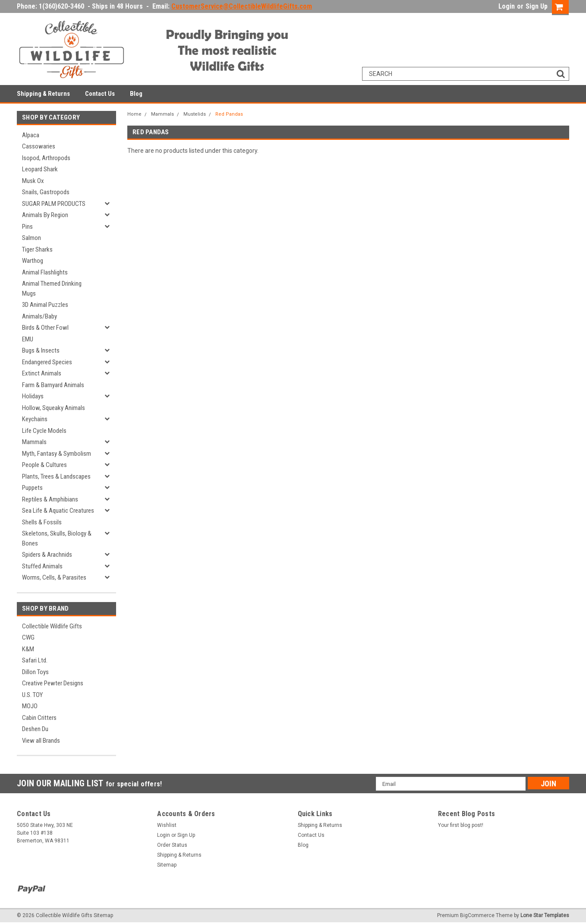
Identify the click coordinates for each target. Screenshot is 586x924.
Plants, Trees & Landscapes (56, 476)
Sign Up (537, 6)
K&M (28, 649)
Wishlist (167, 825)
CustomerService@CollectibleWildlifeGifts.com (242, 6)
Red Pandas (229, 114)
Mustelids (195, 114)
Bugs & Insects (41, 350)
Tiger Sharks (37, 249)
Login (507, 6)
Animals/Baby (39, 316)
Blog (136, 94)
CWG (28, 637)
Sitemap (167, 865)
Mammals (34, 442)
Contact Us (100, 94)
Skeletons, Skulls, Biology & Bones (57, 538)
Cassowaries (39, 146)
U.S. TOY (32, 695)
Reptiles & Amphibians (50, 499)
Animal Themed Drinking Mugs (52, 289)
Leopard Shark (40, 169)
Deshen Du (35, 729)
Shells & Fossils (42, 522)
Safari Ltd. (35, 660)
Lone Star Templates (545, 915)
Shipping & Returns (43, 94)
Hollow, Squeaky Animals (54, 408)
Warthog (33, 261)
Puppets (32, 488)
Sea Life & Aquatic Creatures (58, 511)
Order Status (172, 845)
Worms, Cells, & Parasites (54, 577)
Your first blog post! (461, 825)
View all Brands (41, 741)
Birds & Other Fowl (45, 328)
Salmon (32, 238)
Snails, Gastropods (46, 192)
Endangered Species (47, 362)
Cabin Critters (39, 718)
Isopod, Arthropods (46, 158)
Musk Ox (33, 181)
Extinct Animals (42, 373)
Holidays (33, 396)
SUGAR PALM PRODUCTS (54, 204)
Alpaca (31, 135)
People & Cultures (44, 465)
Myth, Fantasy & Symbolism (57, 454)
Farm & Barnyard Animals (53, 385)
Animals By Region (45, 215)
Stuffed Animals (42, 566)
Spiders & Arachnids (47, 555)
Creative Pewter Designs (53, 683)
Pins (27, 227)
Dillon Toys (35, 672)
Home (134, 114)
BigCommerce (477, 915)
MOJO (30, 706)
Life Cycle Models (44, 431)
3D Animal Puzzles (45, 305)
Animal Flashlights (45, 272)
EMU (28, 339)
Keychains (35, 419)
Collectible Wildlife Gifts (52, 626)
